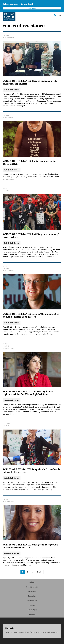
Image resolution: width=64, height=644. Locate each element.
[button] (60, 15)
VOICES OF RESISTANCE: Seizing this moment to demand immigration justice (31, 315)
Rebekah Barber (13, 90)
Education (7, 424)
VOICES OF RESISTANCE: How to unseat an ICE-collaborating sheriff (30, 82)
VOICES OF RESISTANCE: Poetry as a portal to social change (29, 162)
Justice (5, 189)
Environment (32, 601)
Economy (6, 191)
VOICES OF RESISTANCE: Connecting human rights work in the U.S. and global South (28, 393)
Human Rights (32, 610)
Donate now (32, 8)
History (32, 605)
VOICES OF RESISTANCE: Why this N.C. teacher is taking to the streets (31, 471)
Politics (6, 35)
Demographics (8, 37)
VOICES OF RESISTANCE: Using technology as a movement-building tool (30, 546)
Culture (6, 116)
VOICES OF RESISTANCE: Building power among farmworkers (31, 235)
